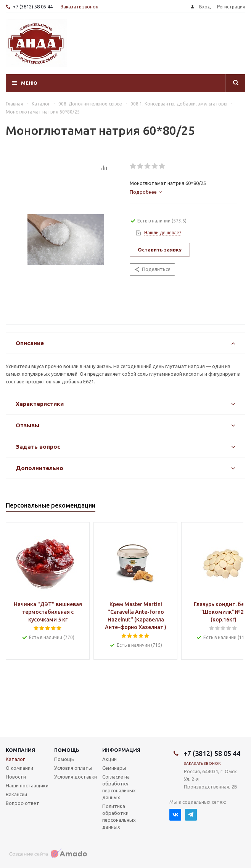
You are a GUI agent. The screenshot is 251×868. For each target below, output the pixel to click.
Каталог (15, 759)
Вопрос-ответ (23, 803)
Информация (121, 750)
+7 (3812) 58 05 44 (33, 6)
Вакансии (16, 794)
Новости (16, 777)
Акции (109, 759)
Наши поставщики (27, 785)
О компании (19, 768)
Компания (20, 750)
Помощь (67, 750)
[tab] (146, 192)
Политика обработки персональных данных (119, 816)
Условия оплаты (73, 768)
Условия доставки (76, 777)
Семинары (114, 768)
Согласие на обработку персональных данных (119, 787)
